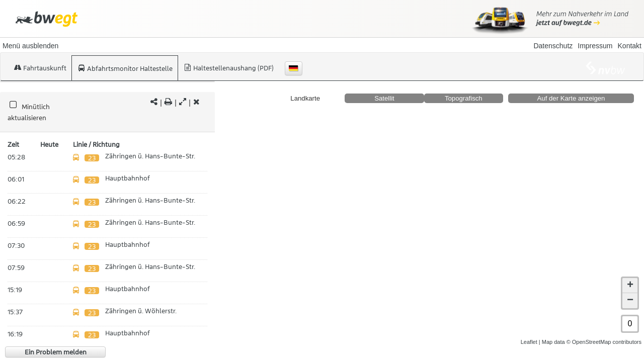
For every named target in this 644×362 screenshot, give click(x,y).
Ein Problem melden (56, 352)
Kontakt (630, 46)
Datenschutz (553, 46)
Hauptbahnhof (128, 178)
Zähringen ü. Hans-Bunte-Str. (150, 156)
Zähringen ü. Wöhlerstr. (141, 311)
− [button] (630, 301)
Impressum (595, 46)
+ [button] (630, 286)
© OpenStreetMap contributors (604, 342)
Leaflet (529, 342)
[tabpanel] (107, 112)
